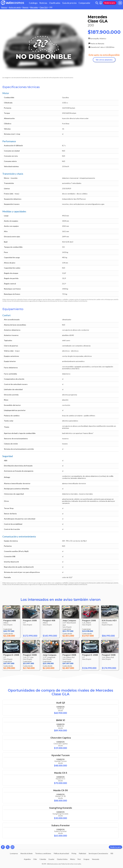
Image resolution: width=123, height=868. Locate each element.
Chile (35, 859)
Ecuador (51, 859)
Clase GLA (44, 7)
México (73, 859)
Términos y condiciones (43, 853)
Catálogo (33, 3)
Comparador (84, 3)
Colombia (43, 859)
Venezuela (96, 859)
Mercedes (34, 7)
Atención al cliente (26, 853)
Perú (79, 859)
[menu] (120, 3)
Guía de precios (69, 3)
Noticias (43, 3)
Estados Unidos (62, 859)
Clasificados (55, 3)
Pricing (74, 853)
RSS (112, 853)
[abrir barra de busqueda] (97, 3)
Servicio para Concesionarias (98, 853)
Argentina (27, 859)
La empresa (14, 853)
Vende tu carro (110, 3)
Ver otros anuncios (104, 60)
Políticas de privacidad (61, 853)
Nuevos (4, 7)
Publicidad (82, 853)
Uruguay (86, 859)
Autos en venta (15, 7)
